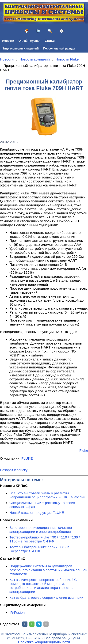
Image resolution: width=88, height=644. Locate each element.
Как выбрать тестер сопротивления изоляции (46, 597)
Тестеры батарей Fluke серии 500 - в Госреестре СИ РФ (39, 549)
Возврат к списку (14, 470)
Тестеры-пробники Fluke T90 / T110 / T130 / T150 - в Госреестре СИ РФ (45, 539)
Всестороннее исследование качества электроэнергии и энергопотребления (41, 530)
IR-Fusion (17, 612)
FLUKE (27, 458)
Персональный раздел (59, 49)
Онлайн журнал (29, 41)
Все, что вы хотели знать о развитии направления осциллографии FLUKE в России (47, 495)
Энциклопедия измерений (21, 49)
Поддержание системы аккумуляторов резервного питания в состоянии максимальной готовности (48, 570)
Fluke (84, 450)
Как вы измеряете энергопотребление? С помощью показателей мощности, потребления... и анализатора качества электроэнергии (43, 586)
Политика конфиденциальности (44, 642)
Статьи (50, 41)
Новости (8, 41)
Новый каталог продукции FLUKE (37, 513)
